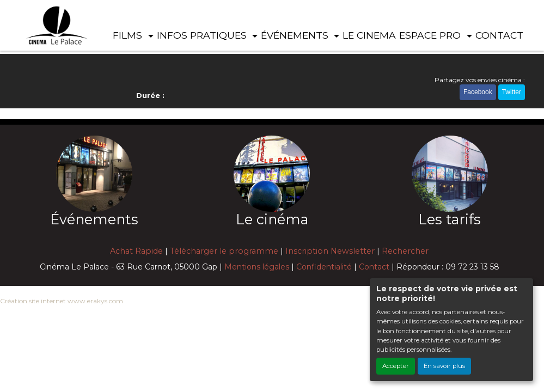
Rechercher (405, 251)
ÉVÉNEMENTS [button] (296, 35)
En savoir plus (444, 366)
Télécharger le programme (224, 251)
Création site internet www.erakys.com (62, 301)
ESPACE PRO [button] (431, 35)
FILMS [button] (129, 35)
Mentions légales (257, 267)
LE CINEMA (369, 35)
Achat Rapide (136, 251)
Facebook (478, 92)
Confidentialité (324, 267)
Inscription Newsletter (330, 251)
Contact (374, 267)
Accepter (396, 366)
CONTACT (499, 35)
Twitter (512, 92)
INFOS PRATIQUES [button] (203, 35)
